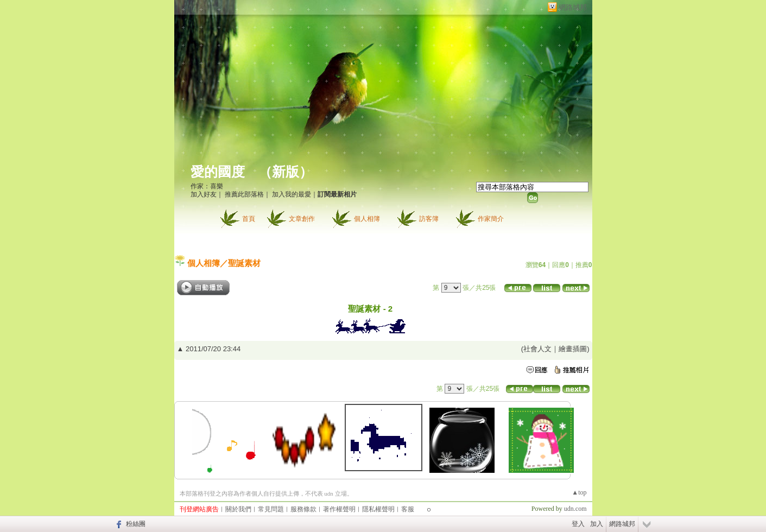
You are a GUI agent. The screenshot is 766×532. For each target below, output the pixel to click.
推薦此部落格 (244, 194)
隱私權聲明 (378, 509)
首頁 (249, 219)
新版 (286, 172)
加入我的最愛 (292, 194)
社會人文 (537, 349)
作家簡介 (491, 219)
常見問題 (271, 509)
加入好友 (204, 194)
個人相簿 (367, 219)
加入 (597, 524)
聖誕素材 (244, 263)
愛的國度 (218, 172)
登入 (578, 524)
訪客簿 (429, 219)
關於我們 (238, 509)
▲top (579, 492)
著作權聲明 (339, 509)
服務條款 (303, 509)
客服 (408, 509)
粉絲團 (136, 524)
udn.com (575, 509)
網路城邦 (573, 7)
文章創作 (302, 219)
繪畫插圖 (573, 349)
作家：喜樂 (207, 186)
